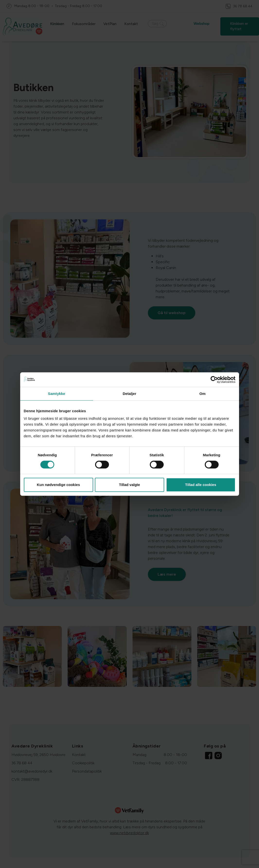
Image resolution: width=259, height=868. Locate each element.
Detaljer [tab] (130, 394)
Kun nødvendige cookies (58, 485)
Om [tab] (202, 394)
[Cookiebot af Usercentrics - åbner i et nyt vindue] (214, 380)
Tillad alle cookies (201, 485)
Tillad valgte (129, 485)
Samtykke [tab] (57, 394)
